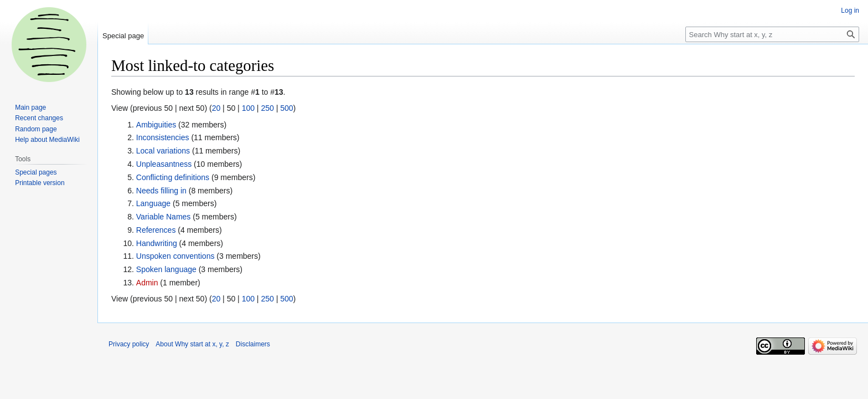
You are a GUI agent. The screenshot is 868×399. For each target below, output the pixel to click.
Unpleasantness (164, 164)
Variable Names (164, 217)
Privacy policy (129, 344)
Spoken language (166, 269)
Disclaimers (253, 344)
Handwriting (157, 243)
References (156, 230)
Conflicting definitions (173, 177)
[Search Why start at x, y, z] (772, 34)
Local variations (163, 151)
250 (267, 108)
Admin (147, 283)
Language (153, 203)
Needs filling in (161, 191)
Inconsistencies (163, 137)
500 (286, 108)
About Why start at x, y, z (192, 344)
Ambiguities (156, 125)
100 (248, 108)
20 (216, 108)
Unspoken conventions (175, 256)
